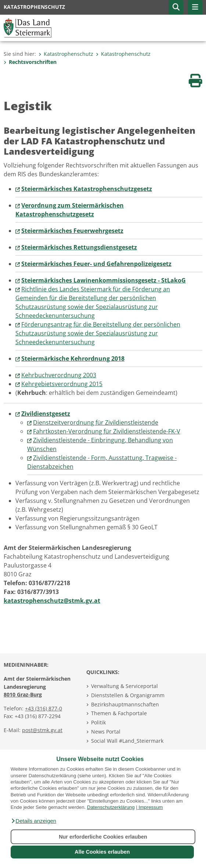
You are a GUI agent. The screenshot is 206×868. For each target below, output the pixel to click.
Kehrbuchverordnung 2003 (59, 375)
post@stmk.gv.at (42, 730)
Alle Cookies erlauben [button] (102, 852)
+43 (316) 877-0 (44, 708)
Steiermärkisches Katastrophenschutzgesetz (87, 189)
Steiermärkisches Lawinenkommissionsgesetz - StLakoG (104, 280)
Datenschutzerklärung (111, 807)
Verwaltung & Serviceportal (124, 686)
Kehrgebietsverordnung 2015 (62, 384)
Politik (98, 722)
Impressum (151, 807)
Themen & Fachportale (119, 713)
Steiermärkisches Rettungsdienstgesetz (79, 247)
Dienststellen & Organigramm (128, 695)
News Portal (106, 732)
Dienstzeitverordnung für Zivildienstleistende (96, 422)
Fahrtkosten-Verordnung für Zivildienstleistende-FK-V (107, 431)
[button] (33, 821)
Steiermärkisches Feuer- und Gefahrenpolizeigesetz (96, 264)
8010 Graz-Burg (23, 694)
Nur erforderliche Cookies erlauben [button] (103, 837)
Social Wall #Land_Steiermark (127, 741)
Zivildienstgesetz (46, 414)
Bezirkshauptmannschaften (125, 704)
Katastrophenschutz (66, 54)
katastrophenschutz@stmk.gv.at (52, 601)
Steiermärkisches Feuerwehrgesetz (72, 231)
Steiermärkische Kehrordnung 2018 (73, 359)
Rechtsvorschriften (30, 62)
